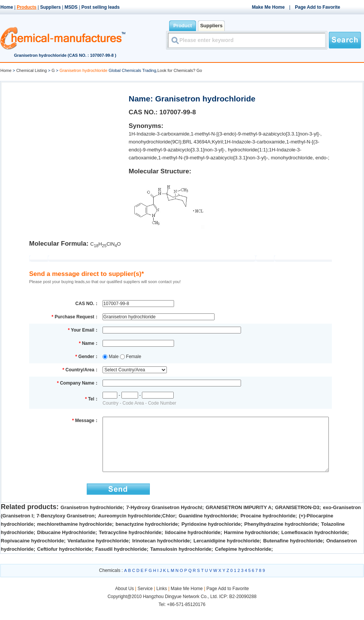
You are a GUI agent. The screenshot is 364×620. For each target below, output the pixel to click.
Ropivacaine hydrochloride (32, 552)
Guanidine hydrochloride (208, 527)
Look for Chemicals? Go (180, 70)
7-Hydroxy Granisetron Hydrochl (164, 519)
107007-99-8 (177, 112)
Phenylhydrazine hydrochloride (281, 535)
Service (145, 600)
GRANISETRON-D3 (297, 519)
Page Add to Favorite (317, 7)
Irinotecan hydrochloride (161, 552)
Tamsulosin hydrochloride (181, 560)
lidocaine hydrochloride (193, 544)
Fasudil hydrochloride (121, 560)
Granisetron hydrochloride (92, 519)
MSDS (71, 7)
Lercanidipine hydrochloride (226, 552)
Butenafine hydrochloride (293, 552)
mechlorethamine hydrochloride (75, 535)
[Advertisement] (64, 135)
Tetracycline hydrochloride (130, 544)
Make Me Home (268, 7)
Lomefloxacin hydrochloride (314, 544)
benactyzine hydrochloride (147, 535)
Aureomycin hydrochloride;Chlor (137, 527)
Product (183, 26)
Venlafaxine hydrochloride (98, 552)
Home (7, 7)
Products (26, 7)
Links (162, 600)
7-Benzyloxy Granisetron (66, 527)
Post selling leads (100, 7)
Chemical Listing (32, 70)
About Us (125, 600)
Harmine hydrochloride (251, 544)
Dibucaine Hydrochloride (66, 544)
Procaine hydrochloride (268, 527)
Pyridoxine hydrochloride (211, 535)
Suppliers (51, 7)
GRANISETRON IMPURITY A (239, 519)
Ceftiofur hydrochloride (64, 560)
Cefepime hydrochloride (243, 560)
